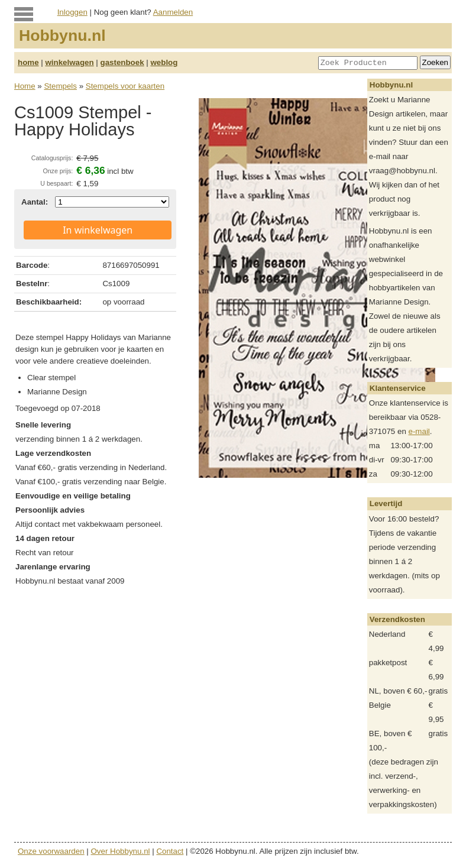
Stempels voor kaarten (125, 86)
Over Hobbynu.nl (121, 851)
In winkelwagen (98, 230)
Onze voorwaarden (51, 851)
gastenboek (122, 62)
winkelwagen (69, 62)
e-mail (419, 431)
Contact (170, 851)
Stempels (60, 86)
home (28, 62)
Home (25, 86)
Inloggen (72, 12)
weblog (164, 62)
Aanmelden (173, 12)
